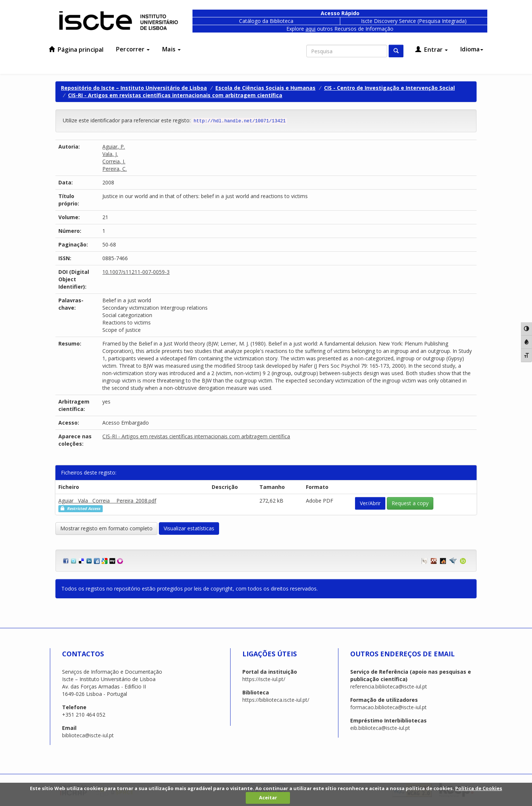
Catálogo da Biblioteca (266, 21)
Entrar (432, 50)
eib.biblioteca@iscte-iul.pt (380, 728)
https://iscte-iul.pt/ (264, 679)
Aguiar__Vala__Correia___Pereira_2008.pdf (107, 501)
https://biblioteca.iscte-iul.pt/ (276, 700)
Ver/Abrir (370, 503)
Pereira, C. (115, 169)
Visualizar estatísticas (189, 528)
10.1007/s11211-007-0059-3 (136, 272)
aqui (311, 29)
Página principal (76, 50)
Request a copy (410, 503)
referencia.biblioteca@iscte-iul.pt (389, 686)
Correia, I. (114, 161)
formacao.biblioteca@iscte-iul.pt (388, 707)
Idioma (472, 49)
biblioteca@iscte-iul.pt (88, 735)
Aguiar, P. (114, 147)
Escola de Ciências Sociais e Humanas (265, 88)
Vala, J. (110, 154)
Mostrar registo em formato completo (106, 528)
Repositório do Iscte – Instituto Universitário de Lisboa (134, 88)
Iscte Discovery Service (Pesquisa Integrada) (414, 21)
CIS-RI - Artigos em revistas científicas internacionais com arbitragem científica (175, 95)
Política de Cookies (479, 788)
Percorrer (133, 49)
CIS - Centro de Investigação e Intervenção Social (389, 88)
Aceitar (268, 798)
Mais (171, 49)
